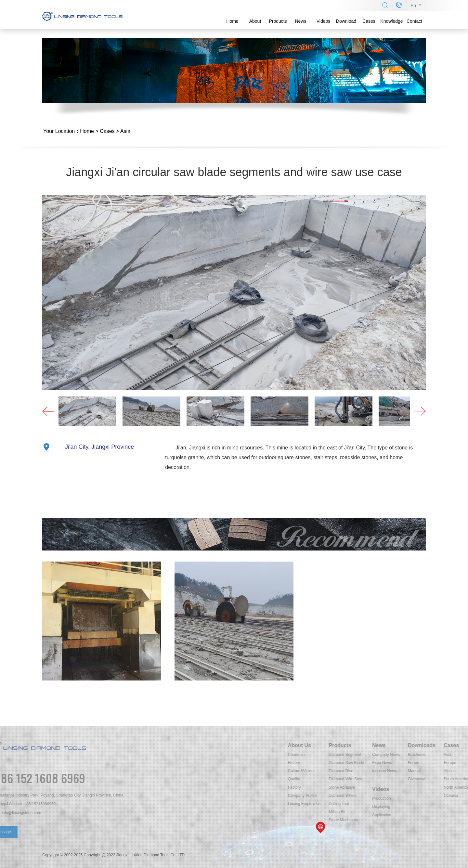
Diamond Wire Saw (416, 779)
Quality (364, 779)
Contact (414, 21)
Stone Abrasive (413, 787)
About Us (370, 745)
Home (232, 21)
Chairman (367, 755)
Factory (365, 787)
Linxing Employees (375, 804)
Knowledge (391, 21)
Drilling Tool (409, 804)
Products (278, 21)
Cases (369, 21)
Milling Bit (408, 812)
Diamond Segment (416, 755)
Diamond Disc (412, 771)
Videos (324, 21)
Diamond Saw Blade (417, 763)
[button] (418, 411)
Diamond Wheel (413, 796)
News (300, 21)
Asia (125, 131)
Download (346, 21)
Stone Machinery (414, 820)
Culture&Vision (371, 771)
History (364, 763)
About (255, 21)
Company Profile (373, 796)
